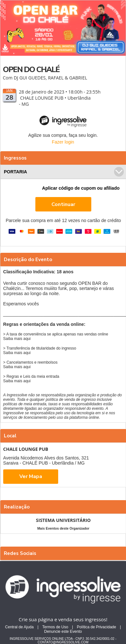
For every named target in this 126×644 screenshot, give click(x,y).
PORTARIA (64, 172)
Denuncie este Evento (63, 632)
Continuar (63, 204)
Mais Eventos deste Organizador (63, 528)
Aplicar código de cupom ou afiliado (81, 188)
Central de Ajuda (19, 627)
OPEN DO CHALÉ (31, 70)
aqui (27, 339)
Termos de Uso (55, 627)
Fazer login (63, 142)
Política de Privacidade (96, 627)
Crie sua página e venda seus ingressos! (63, 619)
